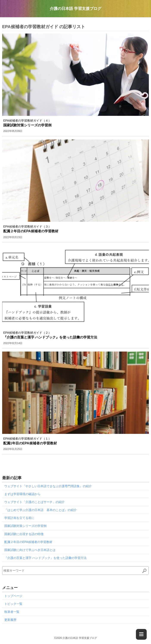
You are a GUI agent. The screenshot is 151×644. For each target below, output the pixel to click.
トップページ (13, 596)
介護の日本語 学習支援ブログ (75, 9)
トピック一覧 (13, 604)
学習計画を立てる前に (19, 518)
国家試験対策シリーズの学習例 (25, 526)
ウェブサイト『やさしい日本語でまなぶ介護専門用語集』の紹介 (48, 486)
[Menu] (141, 634)
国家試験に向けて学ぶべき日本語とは (30, 550)
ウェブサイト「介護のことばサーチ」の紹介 (34, 502)
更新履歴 (10, 620)
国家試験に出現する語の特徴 (24, 534)
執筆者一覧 (12, 612)
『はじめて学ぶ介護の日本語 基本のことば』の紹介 (40, 510)
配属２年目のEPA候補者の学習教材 (28, 542)
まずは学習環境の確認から (22, 494)
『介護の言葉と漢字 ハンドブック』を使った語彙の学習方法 (45, 558)
